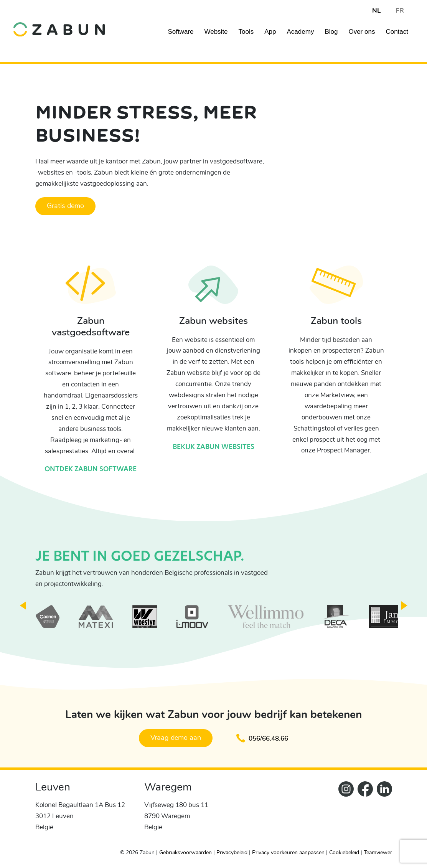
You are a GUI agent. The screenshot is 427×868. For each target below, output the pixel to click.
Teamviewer (378, 852)
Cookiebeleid (344, 852)
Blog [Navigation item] (331, 32)
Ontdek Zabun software (91, 469)
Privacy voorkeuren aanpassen (288, 852)
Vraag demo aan (174, 738)
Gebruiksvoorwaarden (185, 852)
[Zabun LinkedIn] (382, 811)
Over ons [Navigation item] (362, 32)
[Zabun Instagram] (344, 811)
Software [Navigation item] (181, 32)
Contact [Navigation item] (397, 32)
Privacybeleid (232, 852)
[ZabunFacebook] (363, 811)
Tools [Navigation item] (246, 32)
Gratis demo (65, 206)
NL (376, 11)
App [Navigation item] (270, 32)
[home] (59, 24)
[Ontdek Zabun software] (91, 290)
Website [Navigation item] (216, 32)
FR (400, 11)
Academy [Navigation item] (301, 32)
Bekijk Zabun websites (214, 447)
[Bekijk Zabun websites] (213, 290)
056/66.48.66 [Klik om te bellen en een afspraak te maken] (264, 738)
